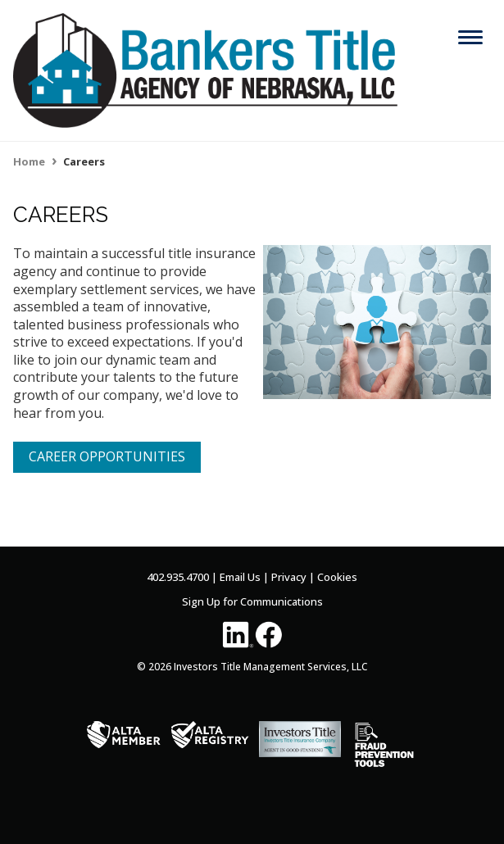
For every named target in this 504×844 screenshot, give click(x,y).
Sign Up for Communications (252, 601)
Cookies (337, 577)
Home (29, 161)
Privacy (289, 577)
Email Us (240, 577)
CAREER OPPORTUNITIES (107, 456)
